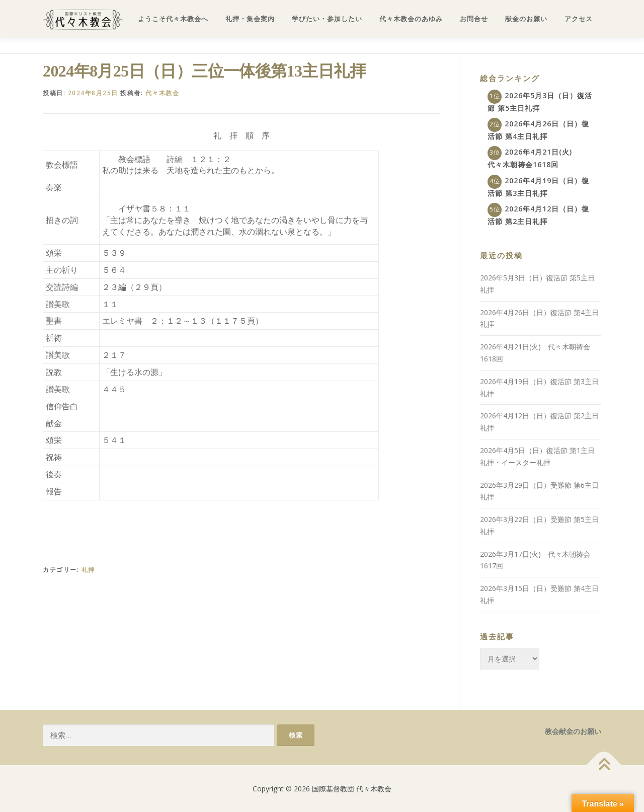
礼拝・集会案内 (250, 19)
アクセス (579, 19)
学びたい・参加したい (327, 19)
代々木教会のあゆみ (411, 19)
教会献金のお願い (573, 731)
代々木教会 (163, 93)
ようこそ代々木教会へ (173, 19)
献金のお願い (526, 19)
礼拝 (88, 570)
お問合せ (474, 19)
